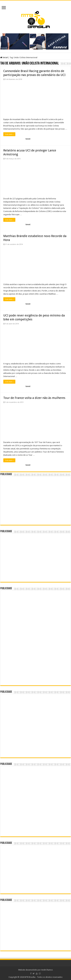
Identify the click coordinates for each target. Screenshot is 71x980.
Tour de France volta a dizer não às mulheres (34, 398)
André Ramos (47, 970)
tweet (28, 139)
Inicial (4, 57)
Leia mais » (9, 134)
